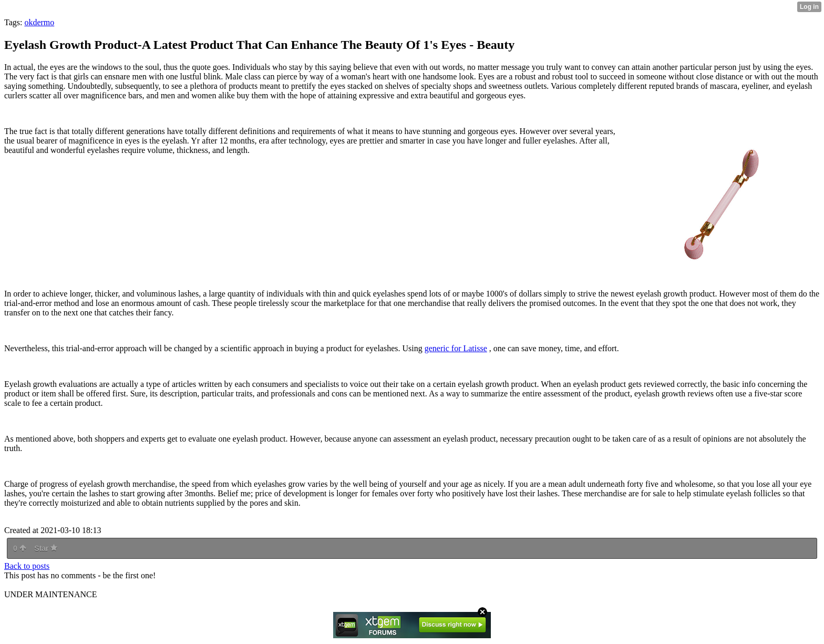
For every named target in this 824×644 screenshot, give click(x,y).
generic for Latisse (456, 348)
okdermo (39, 22)
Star (46, 548)
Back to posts (27, 566)
